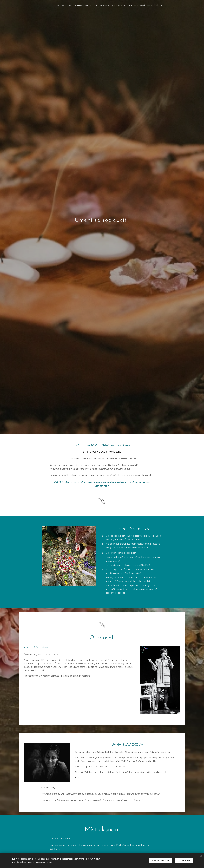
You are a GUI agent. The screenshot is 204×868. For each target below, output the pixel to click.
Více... (78, 778)
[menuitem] (65, 5)
